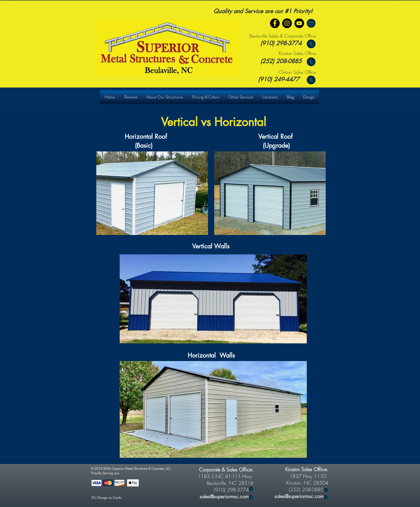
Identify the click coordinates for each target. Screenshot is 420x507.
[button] (131, 97)
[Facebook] (275, 23)
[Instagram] (287, 23)
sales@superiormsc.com (299, 496)
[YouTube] (299, 23)
